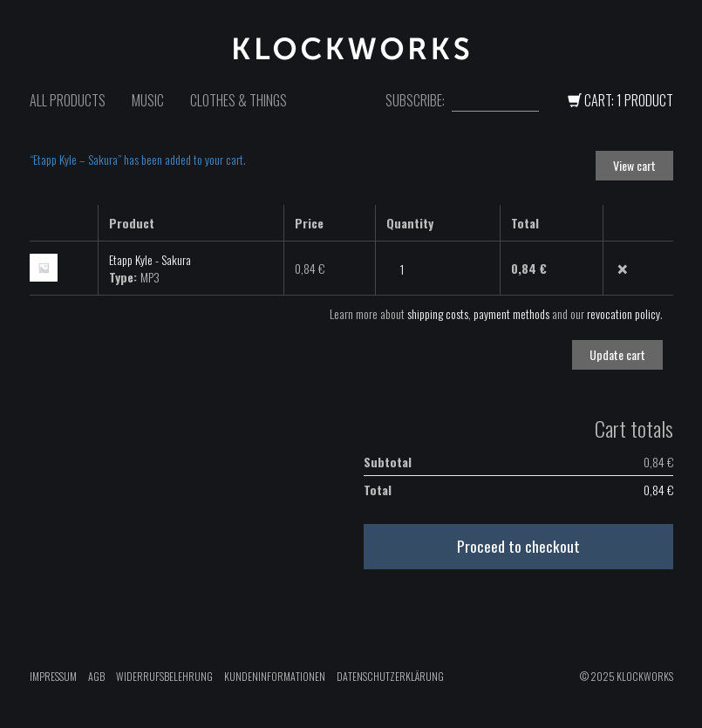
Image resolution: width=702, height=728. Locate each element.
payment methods (511, 313)
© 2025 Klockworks (627, 676)
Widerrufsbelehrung (164, 676)
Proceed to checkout (518, 546)
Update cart (617, 354)
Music (148, 100)
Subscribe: (415, 101)
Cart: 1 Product (620, 100)
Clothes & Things (239, 100)
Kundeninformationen (275, 676)
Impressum (53, 676)
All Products (68, 100)
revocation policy (624, 313)
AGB (96, 676)
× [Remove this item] (623, 269)
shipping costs (438, 313)
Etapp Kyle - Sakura (150, 259)
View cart (634, 165)
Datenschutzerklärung (390, 676)
